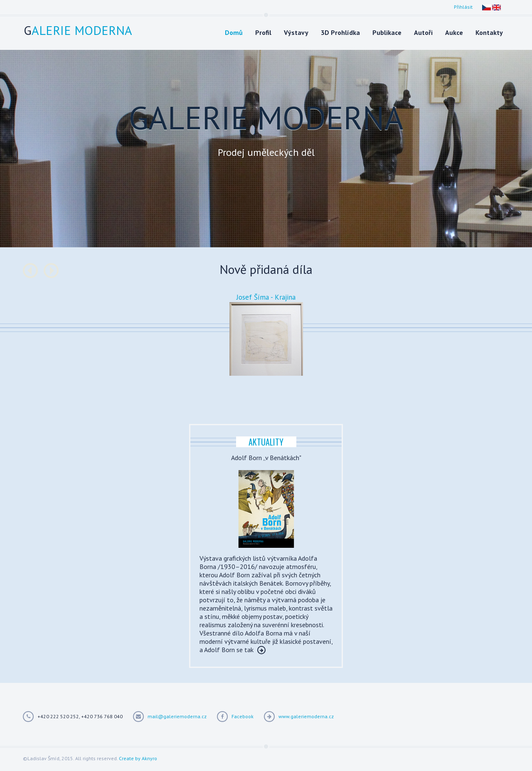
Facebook (243, 716)
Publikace (387, 32)
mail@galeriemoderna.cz (177, 716)
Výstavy (296, 32)
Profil (263, 32)
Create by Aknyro (138, 758)
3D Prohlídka (340, 32)
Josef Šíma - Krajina (266, 297)
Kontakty (489, 32)
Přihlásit (463, 7)
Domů (234, 32)
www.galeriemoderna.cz (306, 716)
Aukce (454, 32)
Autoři (423, 32)
